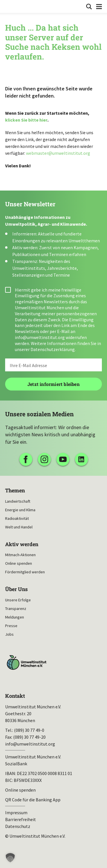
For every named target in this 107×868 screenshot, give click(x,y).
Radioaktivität (17, 518)
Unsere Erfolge (18, 600)
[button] (10, 858)
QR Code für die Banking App (33, 800)
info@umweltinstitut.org (40, 337)
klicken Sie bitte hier (26, 120)
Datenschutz (18, 826)
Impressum (16, 812)
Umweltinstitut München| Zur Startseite (9, 6)
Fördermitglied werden (25, 572)
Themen (15, 491)
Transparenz (16, 609)
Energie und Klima (20, 510)
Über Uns (16, 589)
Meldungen (15, 617)
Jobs (9, 634)
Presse (11, 626)
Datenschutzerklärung (53, 349)
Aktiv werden (22, 544)
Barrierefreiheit (21, 819)
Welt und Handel (19, 527)
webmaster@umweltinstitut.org (58, 153)
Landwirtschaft (18, 501)
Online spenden (19, 563)
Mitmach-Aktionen (20, 555)
